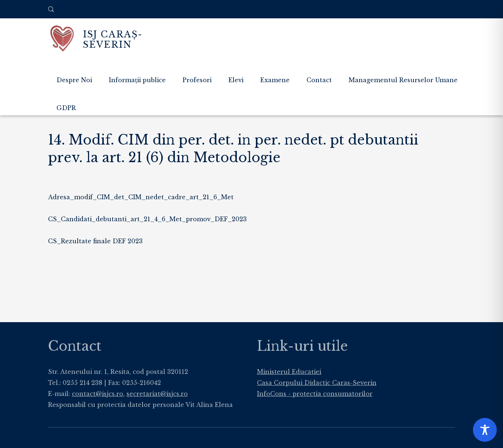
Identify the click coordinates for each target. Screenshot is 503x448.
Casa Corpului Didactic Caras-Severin (317, 383)
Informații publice (137, 80)
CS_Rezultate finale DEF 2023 (95, 241)
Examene (275, 80)
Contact (319, 80)
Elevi (236, 80)
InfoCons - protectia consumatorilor (315, 394)
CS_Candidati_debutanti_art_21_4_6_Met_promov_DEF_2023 (147, 219)
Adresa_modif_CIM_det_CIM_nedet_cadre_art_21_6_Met (141, 197)
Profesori (197, 80)
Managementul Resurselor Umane (403, 80)
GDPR (66, 108)
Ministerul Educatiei (289, 372)
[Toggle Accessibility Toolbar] (485, 430)
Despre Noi (74, 80)
